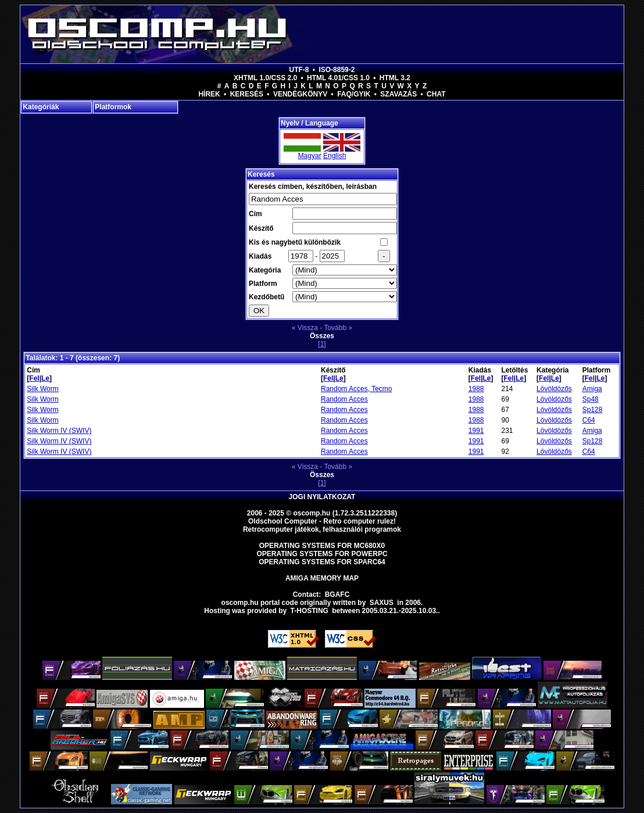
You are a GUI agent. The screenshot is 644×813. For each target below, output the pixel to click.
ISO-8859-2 (337, 70)
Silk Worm (42, 389)
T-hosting (310, 611)
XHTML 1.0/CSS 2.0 (265, 78)
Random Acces (344, 399)
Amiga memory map (322, 578)
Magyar (310, 156)
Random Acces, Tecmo (357, 389)
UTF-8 (299, 70)
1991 (476, 431)
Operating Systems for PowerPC (322, 554)
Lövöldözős (554, 389)
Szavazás (398, 94)
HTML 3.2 (395, 78)
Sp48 (591, 399)
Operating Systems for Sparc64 (322, 562)
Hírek (209, 94)
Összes (322, 336)
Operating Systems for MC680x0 (322, 546)
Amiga (592, 389)
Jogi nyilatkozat (322, 497)
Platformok (113, 107)
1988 (476, 389)
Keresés (247, 94)
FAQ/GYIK (354, 94)
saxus (382, 603)
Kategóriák (41, 107)
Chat (436, 94)
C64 (589, 420)
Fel (34, 378)
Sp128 (593, 410)
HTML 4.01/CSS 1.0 (338, 78)
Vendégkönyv (300, 94)
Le (45, 378)
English (334, 156)
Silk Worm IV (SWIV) (59, 431)
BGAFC (337, 594)
